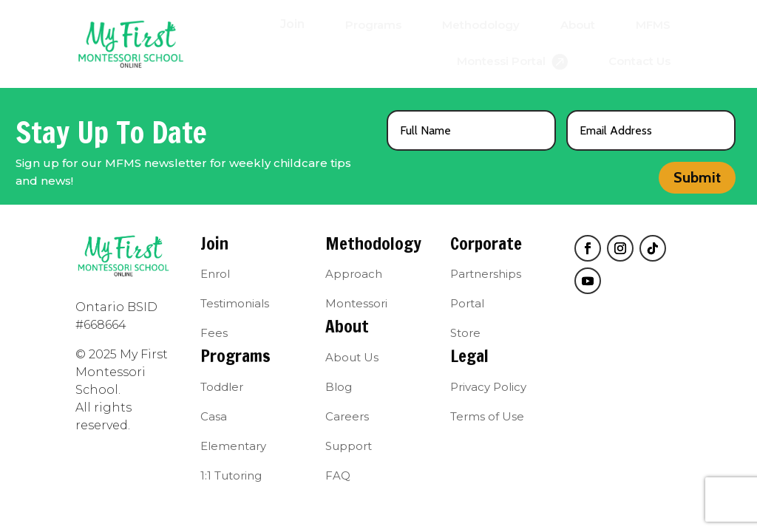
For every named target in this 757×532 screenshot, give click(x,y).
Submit (697, 177)
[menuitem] (292, 24)
